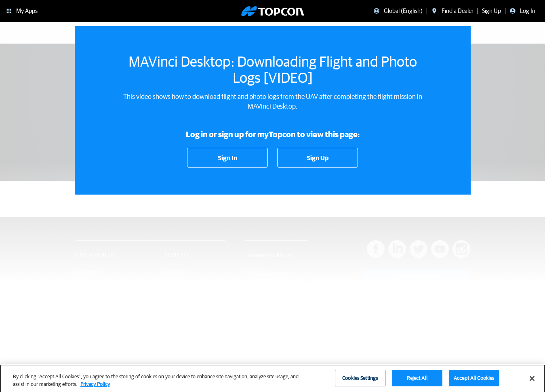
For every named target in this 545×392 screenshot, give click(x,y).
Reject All (417, 381)
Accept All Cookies (474, 381)
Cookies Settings (360, 381)
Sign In (227, 158)
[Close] (532, 381)
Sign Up (318, 158)
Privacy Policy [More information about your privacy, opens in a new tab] (95, 387)
